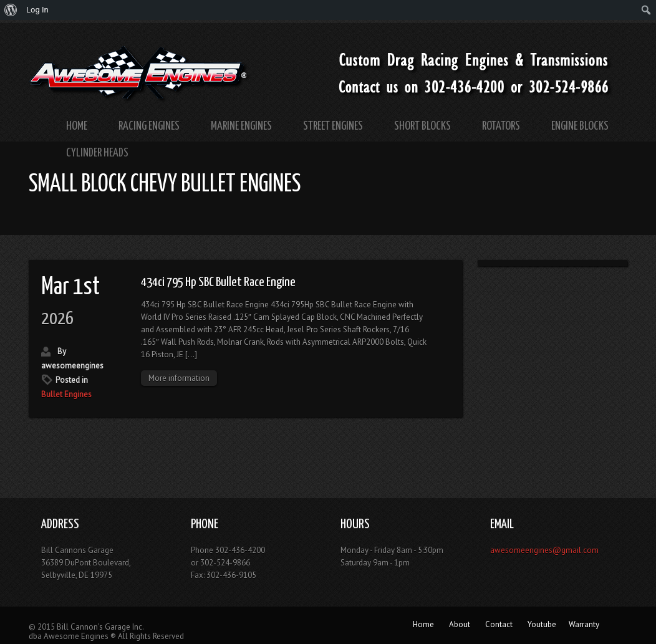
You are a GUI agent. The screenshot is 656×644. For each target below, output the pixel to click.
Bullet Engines (66, 394)
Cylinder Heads (97, 153)
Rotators (501, 126)
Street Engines (333, 126)
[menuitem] (11, 10)
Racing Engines (149, 126)
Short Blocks (422, 126)
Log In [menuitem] (37, 10)
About (460, 624)
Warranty (584, 624)
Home (77, 126)
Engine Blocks (580, 126)
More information (179, 378)
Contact (499, 624)
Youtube (542, 624)
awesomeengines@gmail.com (544, 550)
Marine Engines (241, 126)
